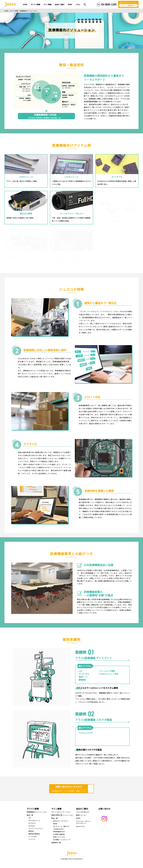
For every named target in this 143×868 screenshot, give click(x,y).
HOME (6, 11)
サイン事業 (56, 809)
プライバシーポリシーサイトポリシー (84, 822)
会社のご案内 (82, 809)
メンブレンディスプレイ (36, 828)
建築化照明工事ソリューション (62, 815)
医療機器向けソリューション (37, 812)
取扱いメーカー (81, 815)
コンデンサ (32, 839)
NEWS (78, 818)
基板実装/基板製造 (34, 834)
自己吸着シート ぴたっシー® (62, 840)
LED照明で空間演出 (59, 834)
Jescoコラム (80, 826)
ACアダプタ (32, 823)
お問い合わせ (104, 809)
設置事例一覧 (56, 843)
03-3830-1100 (109, 4)
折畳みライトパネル (59, 837)
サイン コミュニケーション (61, 812)
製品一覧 (30, 815)
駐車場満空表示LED (59, 832)
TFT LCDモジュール (34, 820)
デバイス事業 (14, 11)
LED (30, 818)
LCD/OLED (32, 826)
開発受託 (31, 831)
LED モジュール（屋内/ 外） (62, 826)
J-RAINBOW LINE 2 (59, 829)
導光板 (55, 824)
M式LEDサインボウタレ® (60, 821)
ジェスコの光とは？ (83, 812)
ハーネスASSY (33, 836)
